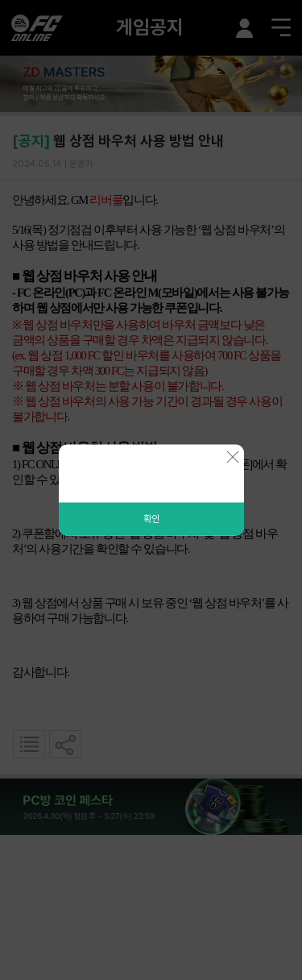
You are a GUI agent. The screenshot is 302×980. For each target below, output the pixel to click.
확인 (151, 519)
